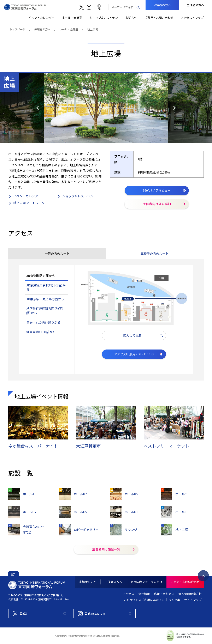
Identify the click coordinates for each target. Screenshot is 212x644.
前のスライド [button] (22, 108)
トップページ (17, 29)
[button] (155, 254)
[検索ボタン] (138, 7)
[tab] (57, 254)
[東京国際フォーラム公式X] (39, 613)
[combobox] (122, 7)
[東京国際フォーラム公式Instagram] (105, 613)
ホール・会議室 (69, 29)
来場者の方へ (42, 29)
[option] (106, 108)
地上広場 (93, 29)
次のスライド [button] (190, 108)
